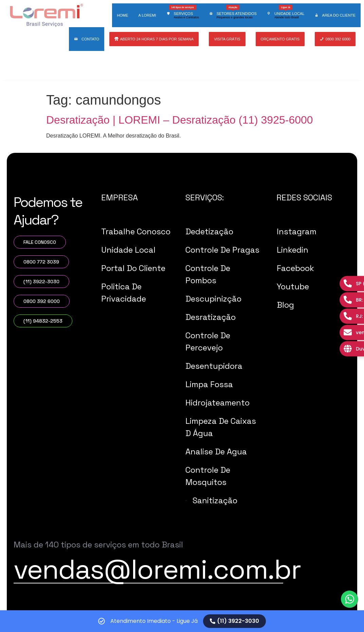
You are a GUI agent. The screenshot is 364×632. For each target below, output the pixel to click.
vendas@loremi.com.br (157, 569)
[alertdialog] (182, 621)
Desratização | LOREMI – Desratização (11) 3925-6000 (180, 120)
